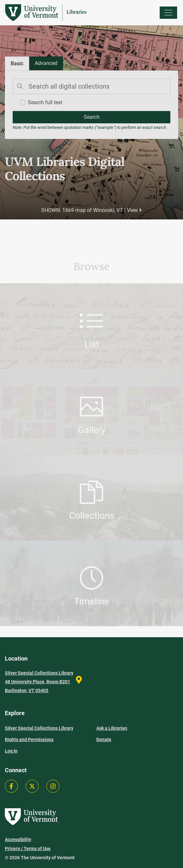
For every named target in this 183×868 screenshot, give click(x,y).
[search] (91, 117)
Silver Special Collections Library (39, 728)
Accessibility (18, 839)
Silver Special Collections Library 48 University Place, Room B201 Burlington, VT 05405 (39, 682)
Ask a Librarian (112, 728)
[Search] (91, 86)
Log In (11, 751)
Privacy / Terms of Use (28, 849)
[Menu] (168, 13)
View (134, 210)
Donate (104, 739)
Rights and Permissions (29, 739)
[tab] (46, 63)
